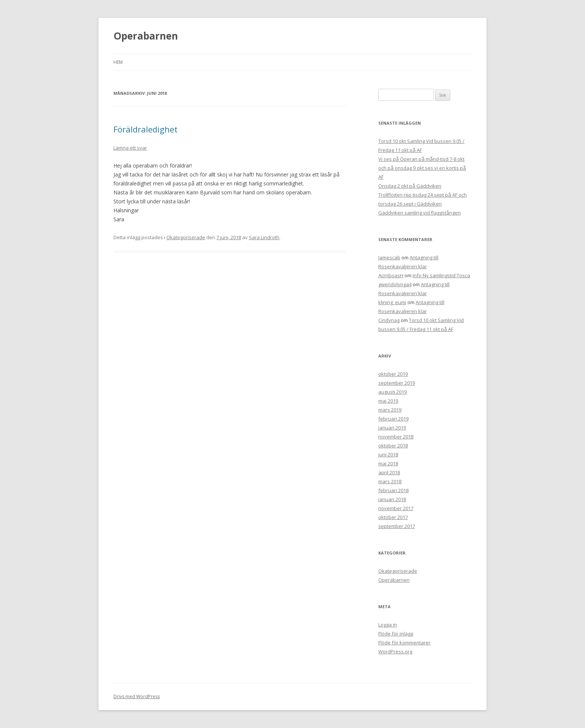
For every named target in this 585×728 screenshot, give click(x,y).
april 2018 (389, 472)
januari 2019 (392, 428)
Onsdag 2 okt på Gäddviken (410, 186)
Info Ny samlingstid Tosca (441, 275)
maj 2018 (388, 463)
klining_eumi (392, 302)
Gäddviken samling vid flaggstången (420, 213)
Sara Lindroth (264, 237)
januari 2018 (392, 499)
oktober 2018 (393, 446)
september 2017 (397, 526)
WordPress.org (395, 652)
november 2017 (396, 508)
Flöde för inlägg (396, 634)
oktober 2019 (393, 374)
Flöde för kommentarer (404, 643)
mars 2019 (390, 410)
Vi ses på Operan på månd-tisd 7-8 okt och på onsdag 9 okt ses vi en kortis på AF (422, 168)
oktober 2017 (393, 517)
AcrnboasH (391, 275)
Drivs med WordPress (137, 696)
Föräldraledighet (146, 129)
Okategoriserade (186, 237)
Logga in (388, 625)
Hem (118, 62)
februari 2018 (393, 490)
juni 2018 (388, 454)
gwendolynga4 (395, 284)
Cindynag (389, 320)
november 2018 (396, 437)
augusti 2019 (392, 392)
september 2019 (397, 383)
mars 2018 (390, 481)
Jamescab (389, 257)
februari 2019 (393, 419)
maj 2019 (388, 401)
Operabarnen (146, 36)
